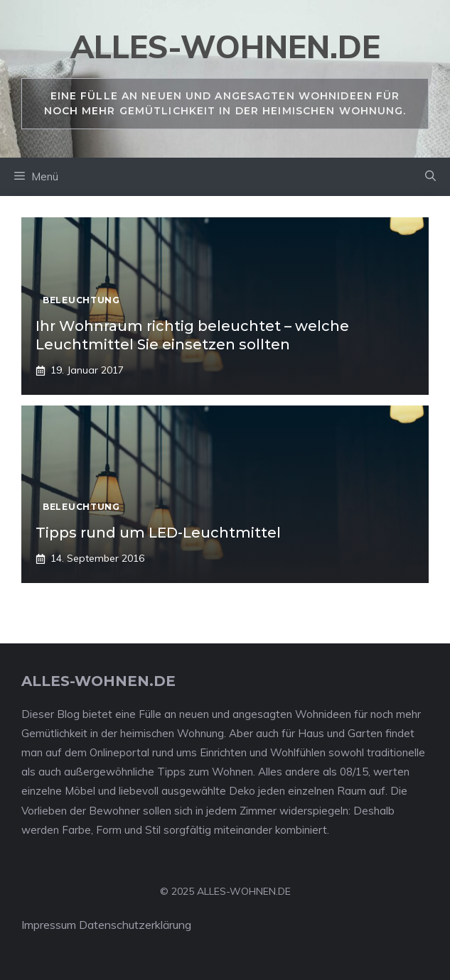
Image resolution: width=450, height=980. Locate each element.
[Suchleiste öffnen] (430, 177)
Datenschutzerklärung (135, 925)
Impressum (49, 925)
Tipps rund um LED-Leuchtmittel (158, 533)
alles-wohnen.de (225, 47)
